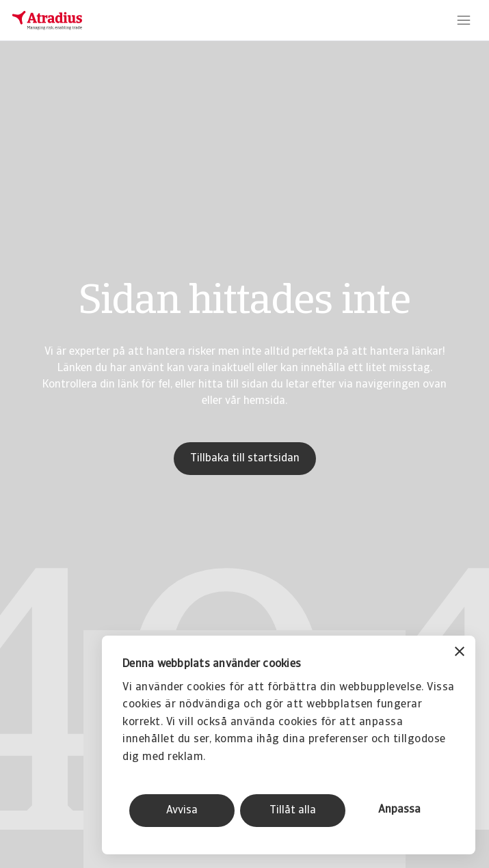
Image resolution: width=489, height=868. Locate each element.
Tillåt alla (293, 811)
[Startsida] (47, 21)
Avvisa (182, 811)
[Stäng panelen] (460, 653)
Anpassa (399, 810)
